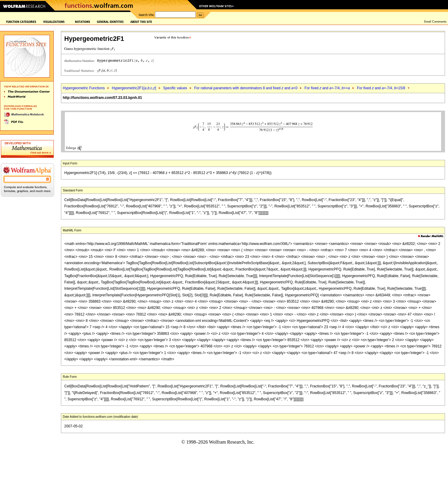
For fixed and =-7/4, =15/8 (381, 88)
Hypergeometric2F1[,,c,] (134, 88)
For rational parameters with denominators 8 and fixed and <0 (246, 88)
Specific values (175, 88)
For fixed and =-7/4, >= (327, 88)
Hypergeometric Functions (84, 88)
